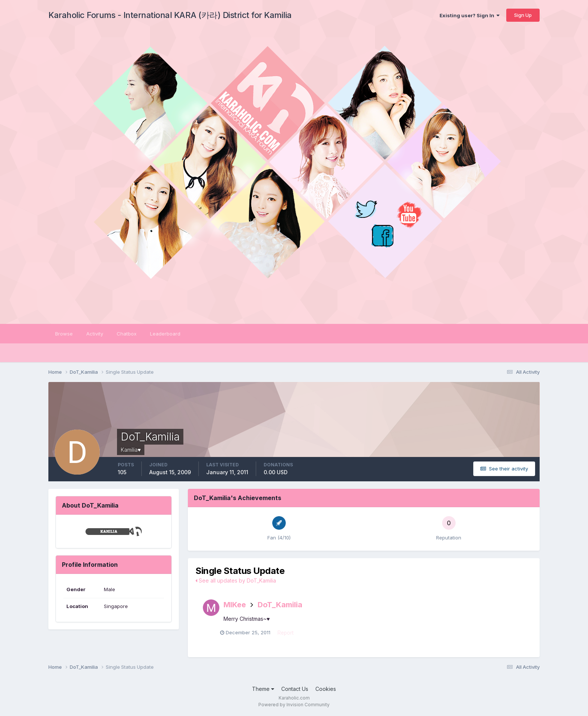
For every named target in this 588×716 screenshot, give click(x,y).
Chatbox (127, 334)
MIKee (235, 605)
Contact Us (295, 689)
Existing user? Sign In (469, 15)
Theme (263, 689)
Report (289, 633)
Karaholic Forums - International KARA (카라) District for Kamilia (170, 15)
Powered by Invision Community (294, 705)
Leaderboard (165, 334)
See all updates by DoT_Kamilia (236, 580)
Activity (95, 334)
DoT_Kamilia (280, 605)
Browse (64, 334)
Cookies (326, 689)
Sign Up (523, 15)
